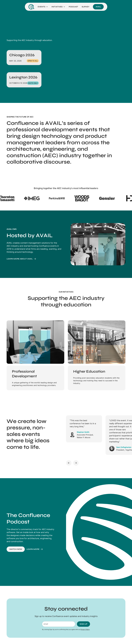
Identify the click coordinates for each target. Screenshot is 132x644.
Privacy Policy (85, 629)
